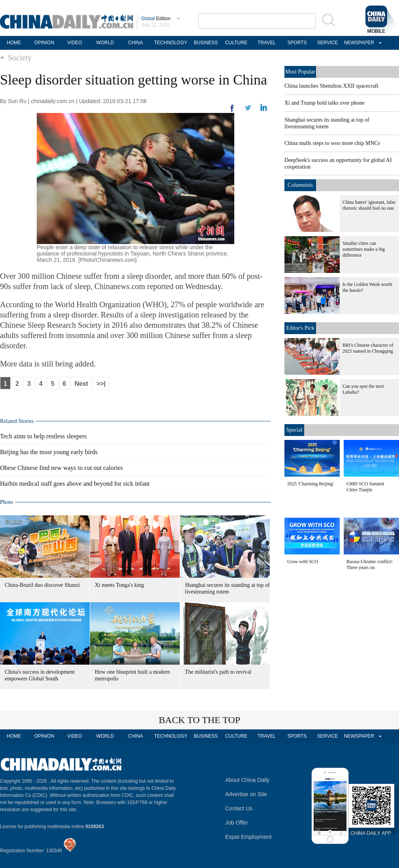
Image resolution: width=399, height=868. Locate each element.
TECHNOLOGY (171, 43)
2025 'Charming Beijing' (311, 484)
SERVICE (327, 43)
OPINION (44, 43)
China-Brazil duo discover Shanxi (42, 585)
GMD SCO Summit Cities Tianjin (365, 487)
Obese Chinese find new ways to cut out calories (61, 468)
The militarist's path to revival (218, 672)
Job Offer (236, 823)
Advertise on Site (246, 794)
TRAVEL (267, 43)
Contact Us (239, 808)
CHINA (135, 43)
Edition (156, 19)
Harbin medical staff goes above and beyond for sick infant (75, 484)
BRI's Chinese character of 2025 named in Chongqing (368, 348)
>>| (101, 384)
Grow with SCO (303, 562)
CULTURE (236, 43)
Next (81, 384)
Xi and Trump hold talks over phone (325, 103)
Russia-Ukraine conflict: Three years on (370, 565)
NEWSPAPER (358, 43)
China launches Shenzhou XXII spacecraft (331, 86)
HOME (14, 43)
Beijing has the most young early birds (49, 452)
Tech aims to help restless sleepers (43, 436)
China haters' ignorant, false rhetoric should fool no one (369, 205)
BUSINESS (206, 43)
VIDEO (74, 43)
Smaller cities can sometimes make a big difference (364, 249)
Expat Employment (248, 837)
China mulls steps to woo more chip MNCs (332, 143)
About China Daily (247, 780)
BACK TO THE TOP (200, 720)
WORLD (105, 43)
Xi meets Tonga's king (120, 585)
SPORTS (297, 43)
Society (20, 58)
